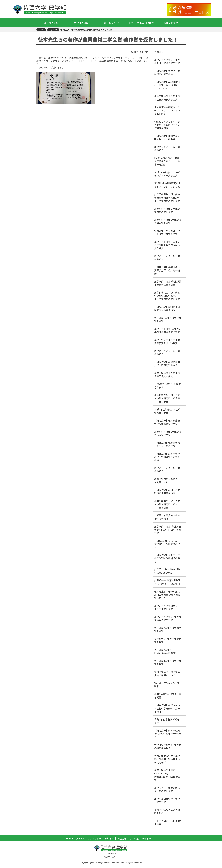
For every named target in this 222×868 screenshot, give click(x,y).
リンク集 (134, 838)
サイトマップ (149, 838)
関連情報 (122, 838)
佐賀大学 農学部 (40, 9)
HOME (70, 838)
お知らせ (109, 838)
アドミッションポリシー (89, 838)
